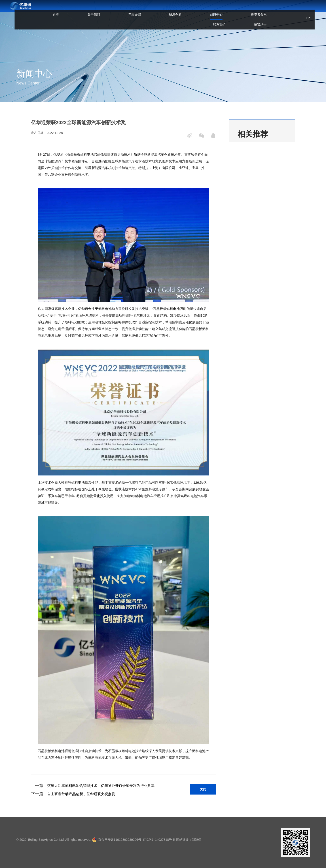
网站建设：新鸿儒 (197, 840)
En (296, 8)
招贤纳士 (256, 8)
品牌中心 (175, 12)
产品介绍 (123, 8)
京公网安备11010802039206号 (120, 840)
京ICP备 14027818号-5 (163, 840)
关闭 (203, 789)
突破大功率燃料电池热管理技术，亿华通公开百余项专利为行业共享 (101, 786)
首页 (74, 8)
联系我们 (230, 8)
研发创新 (149, 8)
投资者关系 (203, 8)
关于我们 (97, 8)
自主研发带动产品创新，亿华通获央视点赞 (81, 794)
